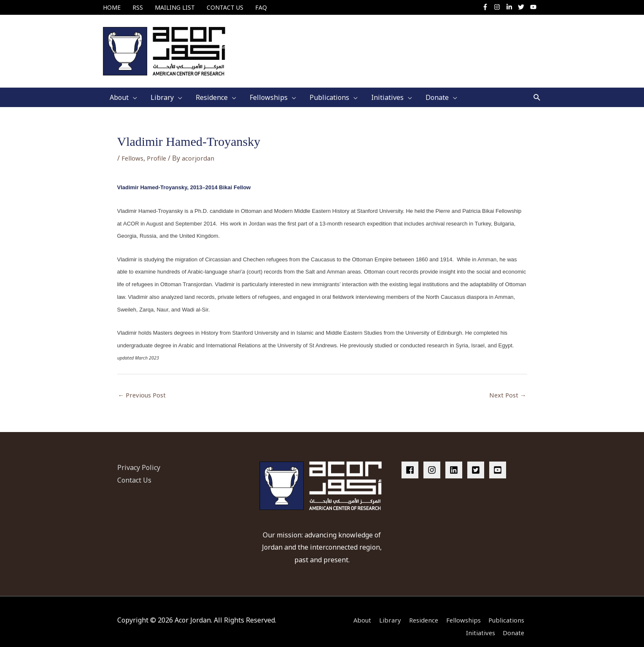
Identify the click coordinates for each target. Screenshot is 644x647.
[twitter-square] (477, 460)
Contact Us (134, 470)
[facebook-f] (487, 7)
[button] (537, 87)
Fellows (133, 148)
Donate (516, 623)
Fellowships (460, 610)
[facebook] (412, 460)
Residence (417, 610)
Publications (507, 610)
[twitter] (523, 7)
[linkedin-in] (511, 7)
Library (381, 610)
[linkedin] (455, 460)
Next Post (507, 385)
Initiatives (479, 623)
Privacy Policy (139, 457)
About (351, 610)
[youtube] (534, 7)
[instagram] (499, 7)
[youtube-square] (499, 460)
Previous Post (144, 385)
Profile (159, 148)
